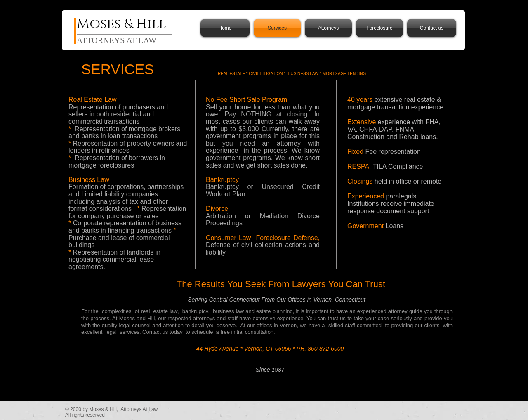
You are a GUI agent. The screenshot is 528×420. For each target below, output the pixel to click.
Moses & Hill (121, 24)
